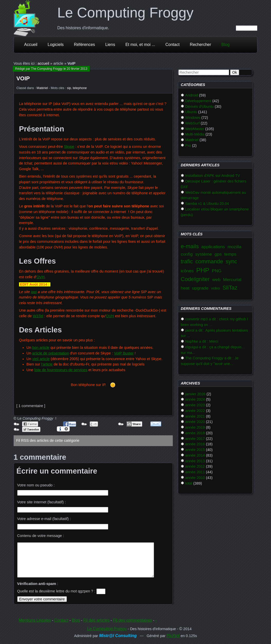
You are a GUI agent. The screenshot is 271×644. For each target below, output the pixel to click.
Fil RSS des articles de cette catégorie (48, 440)
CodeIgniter (195, 279)
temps (230, 254)
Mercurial (232, 280)
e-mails (190, 246)
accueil (43, 63)
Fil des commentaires (132, 620)
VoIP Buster (124, 353)
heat (185, 288)
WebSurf (192, 123)
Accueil (31, 45)
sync (232, 261)
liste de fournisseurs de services (61, 370)
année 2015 (195, 450)
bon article (41, 348)
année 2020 (195, 422)
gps (218, 254)
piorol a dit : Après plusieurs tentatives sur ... (214, 333)
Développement (198, 101)
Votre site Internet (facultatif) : (42, 502)
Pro (188, 146)
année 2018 (195, 433)
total (189, 483)
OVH (40, 277)
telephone (80, 88)
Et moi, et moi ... (140, 45)
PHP (203, 270)
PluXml (173, 636)
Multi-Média (195, 134)
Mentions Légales (35, 620)
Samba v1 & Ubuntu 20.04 (207, 204)
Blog (225, 45)
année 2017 (195, 439)
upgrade (200, 288)
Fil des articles (96, 620)
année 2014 (195, 455)
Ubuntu (191, 112)
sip (69, 88)
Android (192, 95)
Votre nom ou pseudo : (36, 485)
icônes (187, 271)
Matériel (42, 88)
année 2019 (195, 427)
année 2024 (195, 399)
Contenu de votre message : (41, 536)
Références (85, 45)
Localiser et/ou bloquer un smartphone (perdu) (215, 212)
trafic (187, 261)
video (216, 288)
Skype (69, 147)
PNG (217, 271)
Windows (193, 118)
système (204, 254)
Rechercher (200, 45)
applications (213, 247)
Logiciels (56, 45)
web (216, 280)
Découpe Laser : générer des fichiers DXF (214, 184)
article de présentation (51, 353)
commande (209, 261)
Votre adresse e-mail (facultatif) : (44, 519)
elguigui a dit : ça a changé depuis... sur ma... (213, 350)
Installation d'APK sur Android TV (213, 176)
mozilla (234, 247)
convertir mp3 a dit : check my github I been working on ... (214, 322)
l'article (47, 364)
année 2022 (195, 411)
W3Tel (38, 316)
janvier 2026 (195, 394)
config (187, 254)
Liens (110, 45)
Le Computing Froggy (125, 13)
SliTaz (230, 288)
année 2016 (195, 444)
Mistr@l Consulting (118, 636)
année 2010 (195, 478)
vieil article (41, 359)
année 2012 (195, 466)
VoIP (23, 78)
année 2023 (195, 405)
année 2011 (195, 472)
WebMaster (195, 129)
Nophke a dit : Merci (202, 341)
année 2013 (195, 461)
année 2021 (195, 416)
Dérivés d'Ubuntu (199, 107)
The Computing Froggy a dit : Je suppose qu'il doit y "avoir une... (210, 361)
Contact (172, 45)
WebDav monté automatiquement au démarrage (213, 195)
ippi (34, 292)
